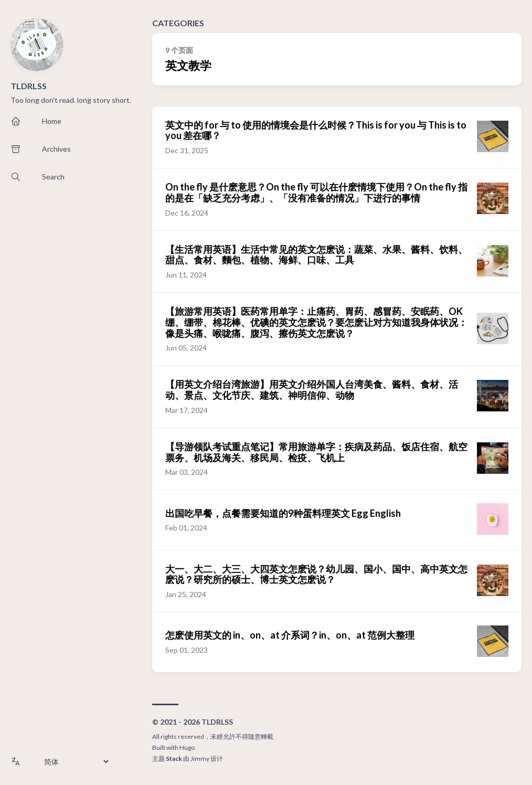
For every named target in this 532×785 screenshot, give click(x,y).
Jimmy (200, 759)
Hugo (187, 747)
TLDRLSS (29, 86)
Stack (174, 759)
